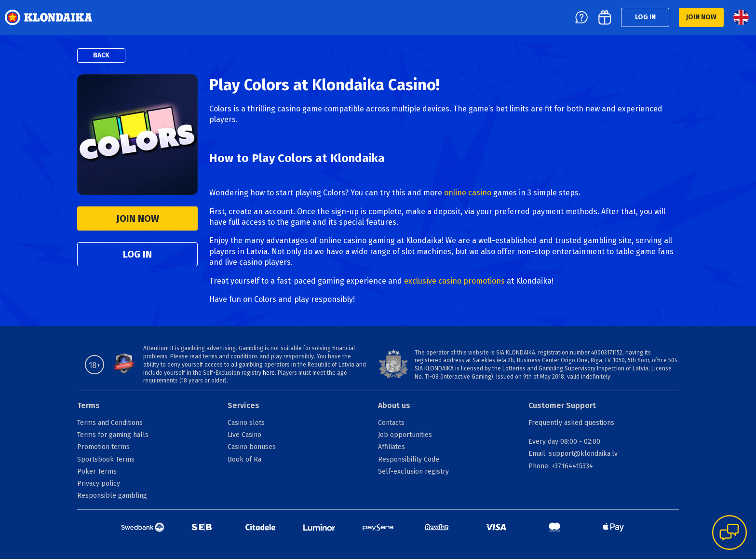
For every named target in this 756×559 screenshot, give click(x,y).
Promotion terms (103, 447)
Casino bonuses (252, 447)
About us (394, 405)
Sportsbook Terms (106, 459)
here (269, 373)
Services (243, 405)
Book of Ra (244, 459)
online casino (468, 193)
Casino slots (246, 423)
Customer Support (562, 405)
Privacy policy (99, 484)
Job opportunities (405, 435)
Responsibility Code (409, 459)
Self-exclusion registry (413, 471)
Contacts (391, 423)
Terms (88, 405)
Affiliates (391, 447)
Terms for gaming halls (113, 435)
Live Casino (244, 435)
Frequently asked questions (571, 423)
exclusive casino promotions (454, 281)
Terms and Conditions (110, 423)
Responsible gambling (112, 496)
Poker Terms (97, 471)
